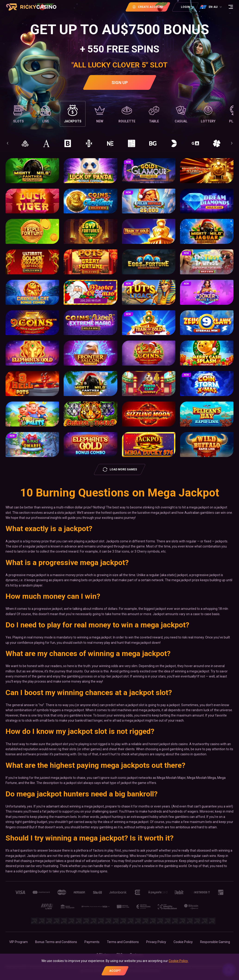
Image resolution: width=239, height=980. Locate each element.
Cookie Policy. (178, 961)
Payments (92, 942)
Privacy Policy (156, 942)
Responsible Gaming (215, 942)
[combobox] (211, 7)
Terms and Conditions (123, 942)
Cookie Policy (183, 942)
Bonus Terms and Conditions (56, 942)
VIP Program (19, 942)
